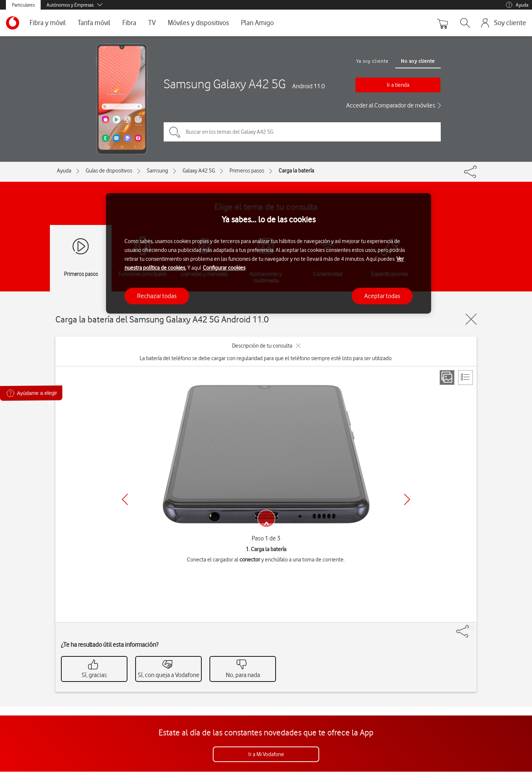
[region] (269, 254)
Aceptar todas (382, 296)
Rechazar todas (157, 296)
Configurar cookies (224, 268)
